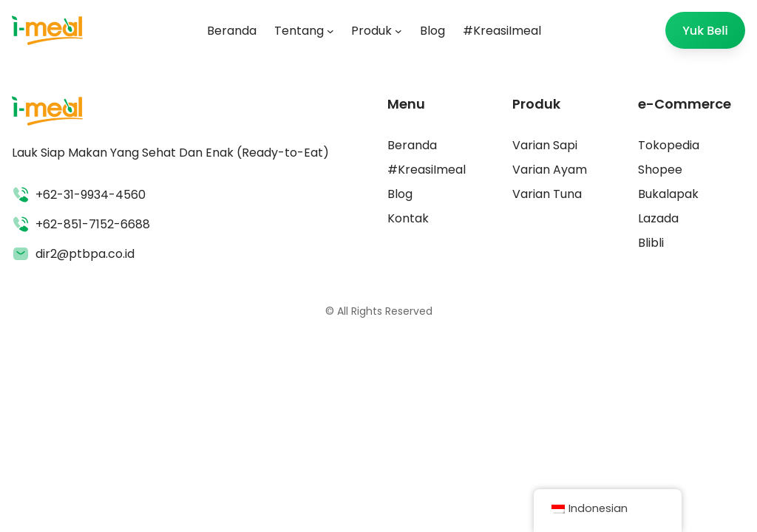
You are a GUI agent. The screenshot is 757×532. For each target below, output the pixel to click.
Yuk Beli (705, 31)
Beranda (412, 145)
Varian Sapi (545, 145)
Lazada (658, 218)
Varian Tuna (547, 194)
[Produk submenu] (398, 30)
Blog (400, 194)
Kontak (408, 218)
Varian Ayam (550, 170)
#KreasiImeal (427, 170)
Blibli (651, 243)
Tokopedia (669, 145)
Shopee (660, 170)
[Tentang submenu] (330, 30)
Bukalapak (668, 194)
